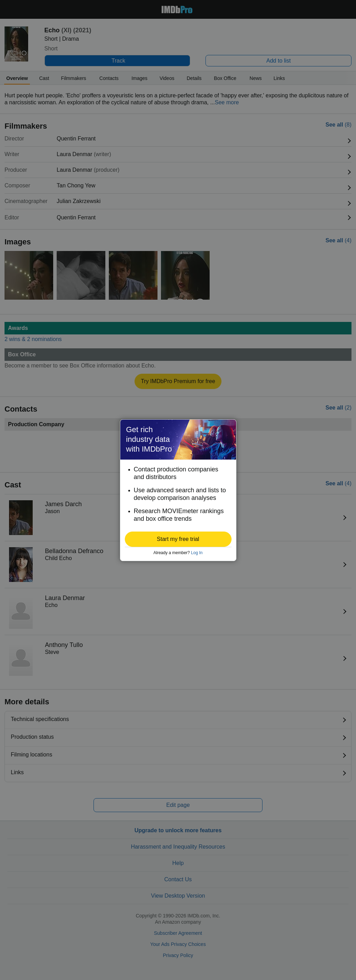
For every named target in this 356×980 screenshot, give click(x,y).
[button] (178, 539)
